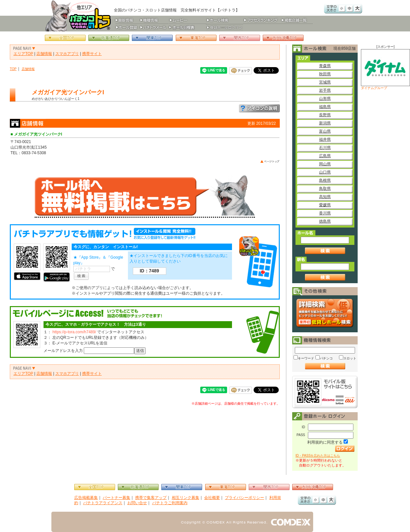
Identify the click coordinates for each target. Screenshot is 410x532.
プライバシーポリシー (244, 498)
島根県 (325, 180)
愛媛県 (325, 205)
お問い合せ (137, 503)
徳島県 (325, 221)
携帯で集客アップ (151, 498)
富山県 (325, 131)
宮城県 (325, 82)
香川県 (325, 213)
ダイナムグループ (385, 69)
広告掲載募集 (86, 498)
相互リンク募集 (186, 498)
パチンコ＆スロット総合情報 (79, 16)
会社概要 (212, 498)
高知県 (325, 197)
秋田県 (325, 74)
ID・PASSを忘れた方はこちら (318, 456)
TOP (13, 69)
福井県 (325, 139)
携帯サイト (92, 54)
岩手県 (325, 90)
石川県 (325, 148)
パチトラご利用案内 (170, 503)
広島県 (325, 156)
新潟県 (325, 123)
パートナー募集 (116, 498)
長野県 (325, 115)
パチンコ (326, 358)
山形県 (325, 99)
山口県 (325, 172)
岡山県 (325, 164)
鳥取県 (325, 189)
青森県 (325, 66)
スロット (350, 358)
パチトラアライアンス (103, 503)
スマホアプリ (67, 54)
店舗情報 (44, 54)
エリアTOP (23, 54)
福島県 (325, 107)
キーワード (306, 358)
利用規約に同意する (325, 442)
